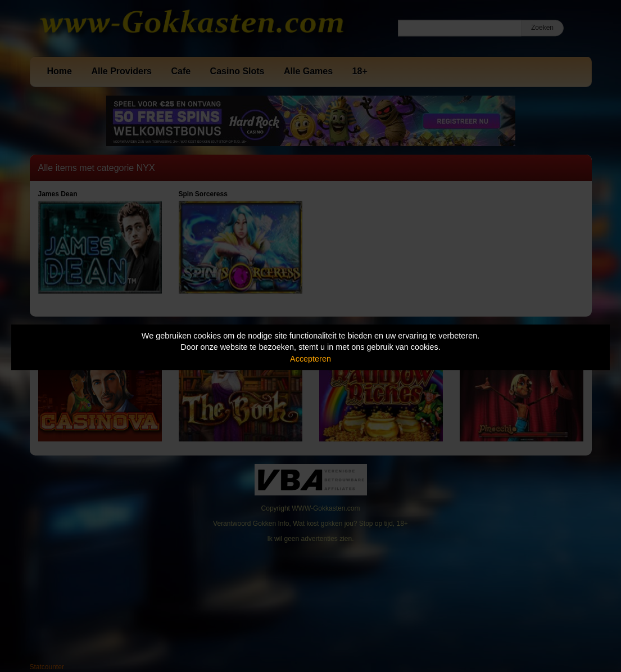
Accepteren (310, 359)
